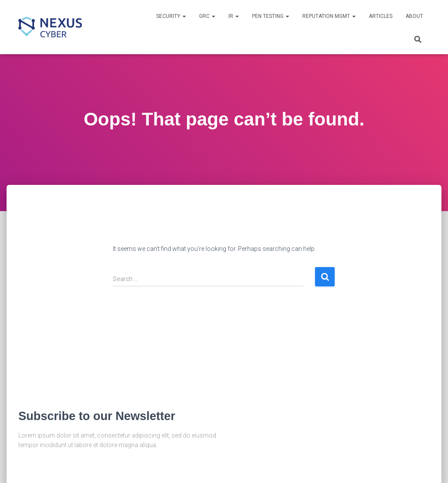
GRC (207, 16)
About (414, 16)
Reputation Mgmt (329, 16)
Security (171, 16)
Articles (381, 16)
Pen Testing (271, 16)
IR (234, 16)
